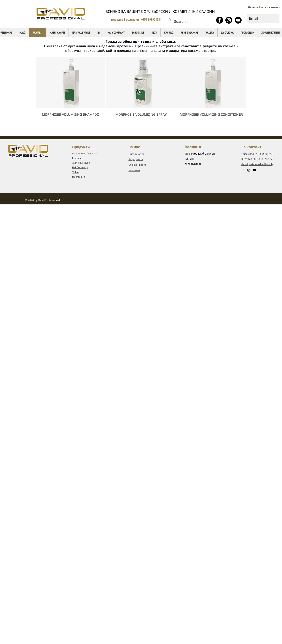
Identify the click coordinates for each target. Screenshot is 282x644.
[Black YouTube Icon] (254, 170)
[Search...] (187, 22)
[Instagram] (229, 20)
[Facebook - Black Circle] (220, 20)
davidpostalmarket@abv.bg (258, 164)
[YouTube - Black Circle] (238, 20)
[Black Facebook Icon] (243, 170)
